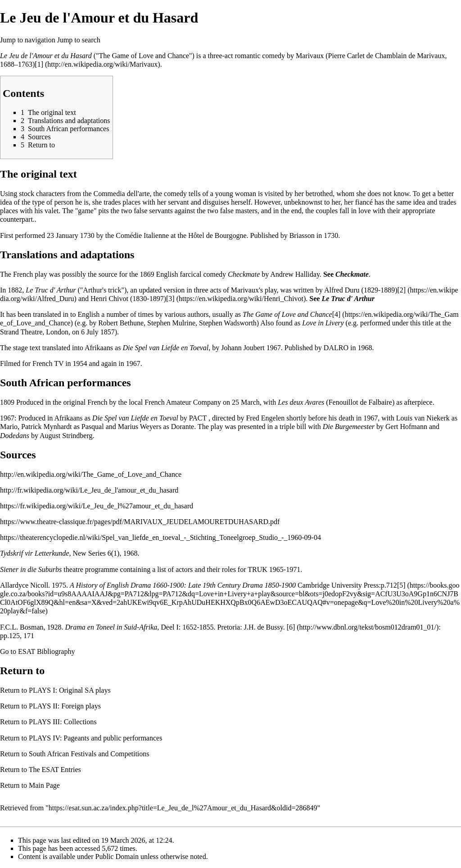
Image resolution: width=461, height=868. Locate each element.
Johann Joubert (243, 348)
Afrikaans (99, 348)
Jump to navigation (28, 40)
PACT (198, 418)
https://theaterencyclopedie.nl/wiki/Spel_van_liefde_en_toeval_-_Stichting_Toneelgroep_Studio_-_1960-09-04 (160, 537)
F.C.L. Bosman (22, 627)
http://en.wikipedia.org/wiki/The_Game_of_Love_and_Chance (91, 474)
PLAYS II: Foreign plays (65, 706)
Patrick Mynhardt (46, 427)
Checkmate (244, 274)
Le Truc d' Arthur (51, 290)
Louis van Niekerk (423, 418)
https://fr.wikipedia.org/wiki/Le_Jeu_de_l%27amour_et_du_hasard (97, 506)
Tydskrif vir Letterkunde (34, 553)
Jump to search (79, 40)
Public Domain (117, 857)
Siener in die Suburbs (31, 569)
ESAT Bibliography (46, 651)
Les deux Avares (301, 402)
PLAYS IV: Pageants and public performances (95, 738)
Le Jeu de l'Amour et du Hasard (46, 56)
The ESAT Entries (55, 770)
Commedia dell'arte (121, 194)
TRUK (258, 569)
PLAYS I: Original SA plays (70, 690)
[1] (39, 64)
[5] (401, 585)
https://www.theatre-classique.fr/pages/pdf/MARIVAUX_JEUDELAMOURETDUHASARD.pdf (140, 522)
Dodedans (15, 436)
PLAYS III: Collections (63, 722)
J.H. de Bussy (264, 627)
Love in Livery (323, 323)
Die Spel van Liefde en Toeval (165, 348)
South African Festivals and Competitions (89, 754)
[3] (170, 299)
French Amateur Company (183, 402)
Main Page (44, 785)
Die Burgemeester (349, 427)
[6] (291, 627)
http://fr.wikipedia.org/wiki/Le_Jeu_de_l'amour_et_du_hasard (89, 490)
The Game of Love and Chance (287, 314)
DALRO (336, 348)
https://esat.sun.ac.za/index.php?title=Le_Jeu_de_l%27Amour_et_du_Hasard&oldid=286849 (183, 808)
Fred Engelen (265, 418)
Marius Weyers (140, 427)
